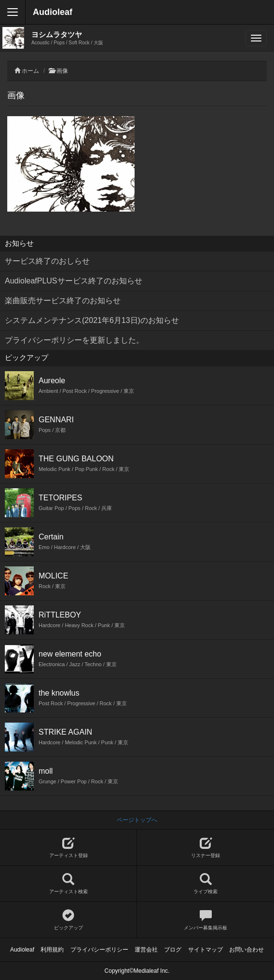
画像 (62, 71)
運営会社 (146, 950)
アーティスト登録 (68, 848)
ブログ (173, 950)
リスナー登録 (205, 848)
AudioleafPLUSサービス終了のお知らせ (74, 281)
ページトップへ (137, 820)
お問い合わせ (247, 950)
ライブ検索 (205, 884)
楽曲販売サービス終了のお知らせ (63, 301)
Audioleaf (53, 12)
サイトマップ (205, 950)
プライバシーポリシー (99, 950)
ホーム (30, 71)
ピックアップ (68, 920)
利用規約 (52, 950)
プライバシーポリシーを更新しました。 (74, 340)
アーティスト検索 (68, 884)
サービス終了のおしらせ (47, 261)
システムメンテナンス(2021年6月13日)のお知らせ (92, 320)
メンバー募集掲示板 (205, 920)
